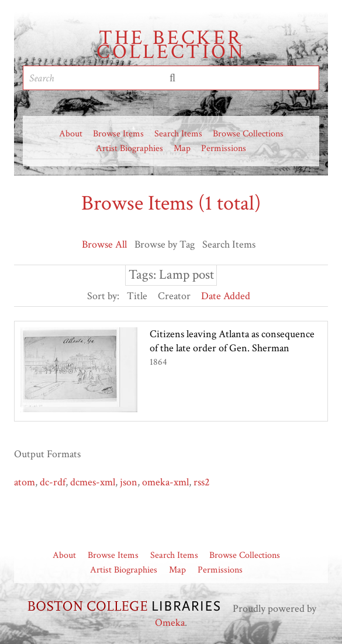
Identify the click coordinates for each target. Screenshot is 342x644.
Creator (174, 296)
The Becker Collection (171, 45)
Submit (172, 78)
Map (182, 148)
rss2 (202, 482)
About (71, 134)
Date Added (226, 296)
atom (25, 482)
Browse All (104, 244)
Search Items (178, 134)
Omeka (170, 623)
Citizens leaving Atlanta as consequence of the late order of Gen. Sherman (232, 341)
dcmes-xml (93, 482)
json (129, 482)
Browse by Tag (165, 244)
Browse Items (118, 134)
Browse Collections (248, 134)
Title (137, 296)
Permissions (224, 148)
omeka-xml (165, 482)
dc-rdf (53, 482)
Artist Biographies (129, 148)
